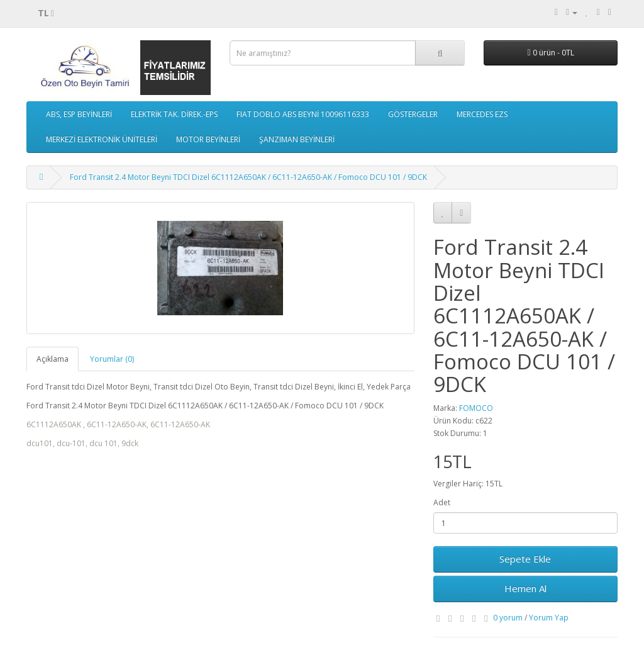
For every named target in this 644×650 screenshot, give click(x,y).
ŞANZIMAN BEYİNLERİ (297, 139)
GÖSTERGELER (413, 114)
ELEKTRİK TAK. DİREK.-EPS (174, 114)
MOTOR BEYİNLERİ (208, 139)
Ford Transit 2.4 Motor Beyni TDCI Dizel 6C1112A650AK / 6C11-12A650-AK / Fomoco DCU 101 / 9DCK (248, 177)
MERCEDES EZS (482, 114)
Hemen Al (525, 588)
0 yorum (508, 618)
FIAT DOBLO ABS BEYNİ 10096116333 (303, 114)
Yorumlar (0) (112, 359)
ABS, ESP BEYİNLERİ (79, 114)
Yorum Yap (549, 618)
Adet (442, 502)
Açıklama (53, 359)
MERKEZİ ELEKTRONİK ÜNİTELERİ (102, 139)
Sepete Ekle (525, 559)
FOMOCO (476, 408)
